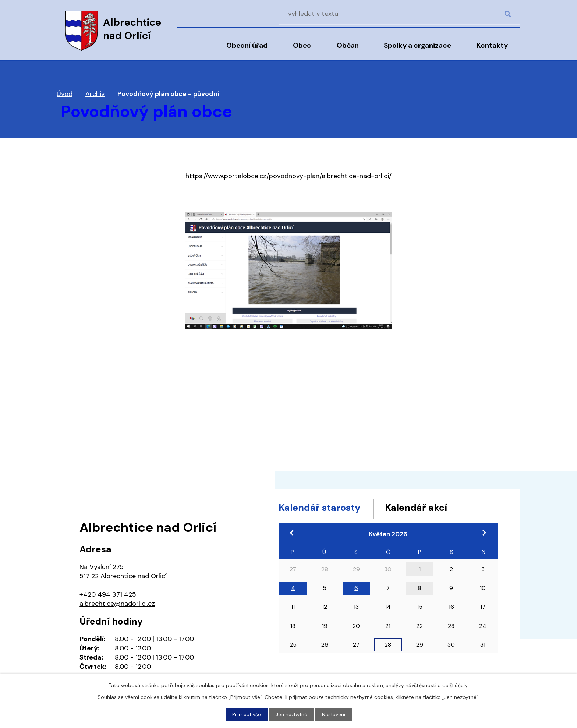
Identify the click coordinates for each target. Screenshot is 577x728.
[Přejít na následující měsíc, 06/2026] (482, 535)
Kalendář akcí (437, 508)
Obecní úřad (247, 45)
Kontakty (492, 45)
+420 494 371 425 (108, 594)
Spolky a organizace (417, 45)
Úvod (196, 50)
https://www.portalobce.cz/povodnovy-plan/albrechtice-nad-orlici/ (288, 176)
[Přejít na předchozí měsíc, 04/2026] (294, 535)
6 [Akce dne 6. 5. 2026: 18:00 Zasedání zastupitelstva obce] (356, 590)
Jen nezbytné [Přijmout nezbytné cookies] (292, 714)
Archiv (95, 94)
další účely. (455, 685)
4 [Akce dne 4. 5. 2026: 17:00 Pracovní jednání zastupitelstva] (293, 590)
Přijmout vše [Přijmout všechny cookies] (246, 714)
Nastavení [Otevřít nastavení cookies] (334, 714)
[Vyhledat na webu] (473, 13)
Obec (302, 45)
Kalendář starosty (327, 508)
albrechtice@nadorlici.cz (117, 604)
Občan (348, 45)
